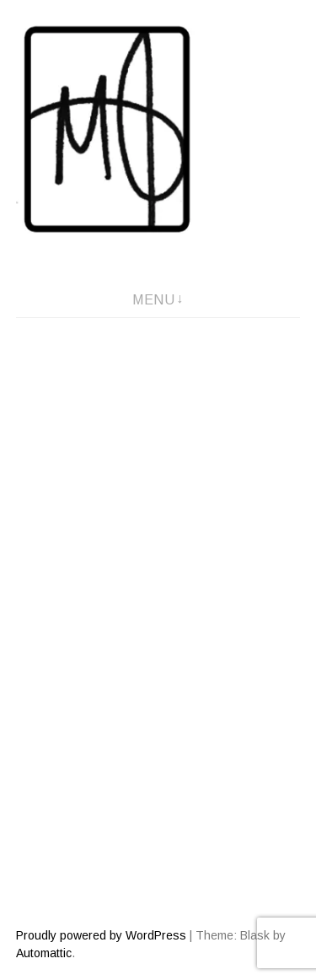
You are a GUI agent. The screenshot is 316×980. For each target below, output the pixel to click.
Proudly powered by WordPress (101, 935)
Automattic (44, 953)
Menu (153, 300)
